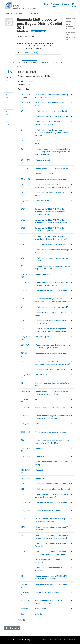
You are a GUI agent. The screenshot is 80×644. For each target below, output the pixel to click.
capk (6, 115)
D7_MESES (25, 179)
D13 (22, 258)
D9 (22, 193)
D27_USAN (25, 478)
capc (6, 87)
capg (6, 101)
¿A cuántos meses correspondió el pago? (51, 179)
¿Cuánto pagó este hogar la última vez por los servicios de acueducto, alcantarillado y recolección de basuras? (52, 171)
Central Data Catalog (16, 14)
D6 (22, 149)
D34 (23, 576)
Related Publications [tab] (14, 67)
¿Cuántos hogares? (42, 160)
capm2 (7, 125)
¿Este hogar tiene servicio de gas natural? (51, 307)
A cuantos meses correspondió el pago (50, 407)
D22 (23, 361)
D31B (23, 527)
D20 (23, 329)
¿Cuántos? (39, 448)
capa (6, 80)
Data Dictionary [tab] (30, 63)
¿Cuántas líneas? (41, 375)
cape (6, 94)
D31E (23, 552)
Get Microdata (39, 31)
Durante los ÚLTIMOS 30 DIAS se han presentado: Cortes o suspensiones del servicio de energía (50, 212)
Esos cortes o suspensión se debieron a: (51, 244)
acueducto (25, 600)
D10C (23, 228)
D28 (23, 484)
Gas (23, 614)
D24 (23, 383)
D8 (22, 184)
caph (6, 104)
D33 (23, 568)
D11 (22, 244)
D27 (23, 462)
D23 (23, 369)
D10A (23, 209)
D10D (23, 236)
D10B (23, 220)
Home (46, 4)
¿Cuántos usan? (41, 456)
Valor (37, 399)
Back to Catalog (12, 628)
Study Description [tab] (13, 62)
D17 (23, 307)
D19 (23, 320)
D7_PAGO (25, 168)
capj (6, 111)
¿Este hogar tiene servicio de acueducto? (51, 111)
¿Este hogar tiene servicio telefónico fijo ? (51, 369)
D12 (22, 250)
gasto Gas (39, 614)
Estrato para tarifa (42, 201)
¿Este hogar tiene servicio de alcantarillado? (52, 116)
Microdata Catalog (55, 5)
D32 (23, 560)
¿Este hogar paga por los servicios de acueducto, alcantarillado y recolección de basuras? (51, 133)
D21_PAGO (25, 345)
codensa (24, 609)
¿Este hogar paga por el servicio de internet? (52, 489)
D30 (23, 494)
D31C (23, 535)
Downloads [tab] (43, 62)
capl (6, 118)
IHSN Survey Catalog (21, 640)
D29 (23, 489)
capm (6, 121)
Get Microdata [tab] (57, 62)
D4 (22, 130)
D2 (22, 116)
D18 (23, 312)
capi (6, 108)
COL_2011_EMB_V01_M (31, 14)
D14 (23, 266)
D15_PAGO (25, 282)
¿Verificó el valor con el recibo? (47, 511)
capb (6, 84)
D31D (23, 543)
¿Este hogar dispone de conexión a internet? (52, 484)
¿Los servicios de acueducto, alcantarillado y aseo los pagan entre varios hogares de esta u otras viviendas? (52, 152)
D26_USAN (25, 456)
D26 (23, 440)
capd (6, 91)
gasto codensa (40, 609)
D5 (22, 141)
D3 (22, 122)
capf (6, 98)
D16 (23, 299)
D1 (22, 111)
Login (74, 5)
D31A (23, 519)
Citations (65, 4)
